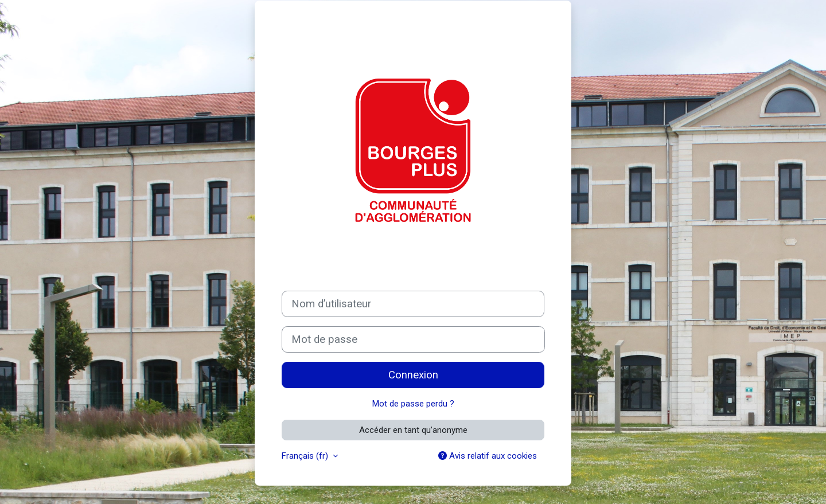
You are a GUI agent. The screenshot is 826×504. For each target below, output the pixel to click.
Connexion (413, 375)
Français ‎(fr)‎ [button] (306, 456)
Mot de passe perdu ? (413, 404)
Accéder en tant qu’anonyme (413, 430)
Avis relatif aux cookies (488, 456)
